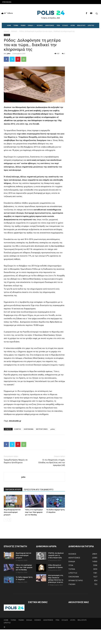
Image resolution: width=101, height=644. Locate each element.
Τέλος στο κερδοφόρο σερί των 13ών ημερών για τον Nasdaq (34, 512)
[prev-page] (5, 520)
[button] (97, 13)
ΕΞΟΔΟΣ (65, 620)
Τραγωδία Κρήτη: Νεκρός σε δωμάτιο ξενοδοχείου (16, 461)
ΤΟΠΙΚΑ (13, 620)
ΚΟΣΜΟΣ (38, 620)
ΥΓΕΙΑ (57, 620)
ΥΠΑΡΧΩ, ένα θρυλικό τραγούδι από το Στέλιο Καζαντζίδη (56, 555)
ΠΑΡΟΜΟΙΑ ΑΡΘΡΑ (13, 490)
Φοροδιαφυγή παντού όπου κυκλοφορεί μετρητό (12, 512)
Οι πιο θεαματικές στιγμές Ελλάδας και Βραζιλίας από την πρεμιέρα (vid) (52, 463)
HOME (6, 620)
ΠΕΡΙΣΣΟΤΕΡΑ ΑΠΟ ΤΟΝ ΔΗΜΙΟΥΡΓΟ (39, 490)
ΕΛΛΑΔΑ (14, 31)
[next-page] (9, 520)
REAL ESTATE (82, 620)
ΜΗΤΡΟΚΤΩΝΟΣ (42, 429)
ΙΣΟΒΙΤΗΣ (18, 429)
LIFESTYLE (7, 623)
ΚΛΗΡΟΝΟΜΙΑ (29, 429)
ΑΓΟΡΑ (73, 620)
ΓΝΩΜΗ (21, 620)
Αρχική (6, 31)
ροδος (53, 429)
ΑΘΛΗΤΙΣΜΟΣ (48, 620)
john (9, 53)
